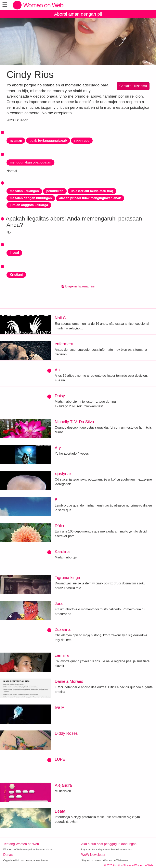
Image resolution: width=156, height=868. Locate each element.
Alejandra (63, 785)
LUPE (60, 759)
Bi (56, 500)
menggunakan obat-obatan (30, 162)
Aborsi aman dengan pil (78, 14)
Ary (58, 448)
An (57, 370)
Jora (59, 603)
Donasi (8, 855)
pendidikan (55, 191)
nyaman (16, 140)
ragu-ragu (82, 140)
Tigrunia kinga (67, 578)
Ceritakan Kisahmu (133, 86)
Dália (59, 526)
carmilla (62, 655)
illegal (14, 253)
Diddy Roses (66, 733)
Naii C (60, 318)
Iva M (60, 707)
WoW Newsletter (93, 855)
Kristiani (16, 275)
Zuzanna (63, 629)
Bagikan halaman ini (78, 286)
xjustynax (63, 474)
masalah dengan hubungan (31, 198)
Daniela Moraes (69, 681)
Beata (60, 811)
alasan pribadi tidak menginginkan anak (90, 198)
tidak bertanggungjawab (48, 140)
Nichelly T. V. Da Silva (74, 422)
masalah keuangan (24, 191)
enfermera (64, 344)
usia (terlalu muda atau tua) (92, 191)
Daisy (60, 396)
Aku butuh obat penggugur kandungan (109, 844)
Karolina (62, 552)
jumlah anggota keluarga (29, 205)
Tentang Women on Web (21, 844)
